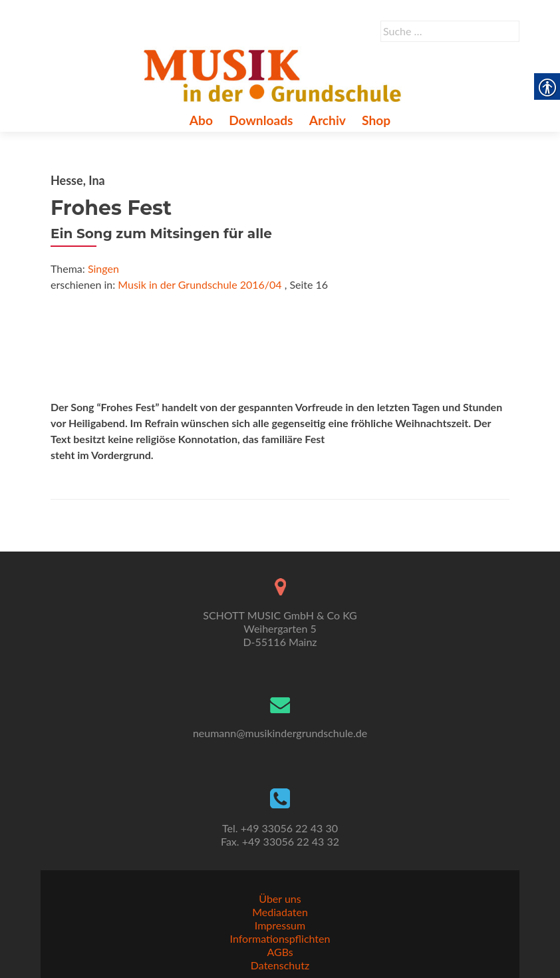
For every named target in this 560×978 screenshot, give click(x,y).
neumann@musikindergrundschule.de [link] (280, 733)
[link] (275, 74)
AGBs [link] (280, 952)
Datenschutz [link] (280, 965)
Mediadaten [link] (280, 912)
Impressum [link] (280, 925)
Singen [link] (103, 268)
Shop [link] (376, 120)
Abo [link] (201, 120)
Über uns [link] (280, 898)
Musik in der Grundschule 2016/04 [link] (200, 284)
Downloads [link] (261, 120)
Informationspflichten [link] (280, 938)
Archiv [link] (328, 120)
